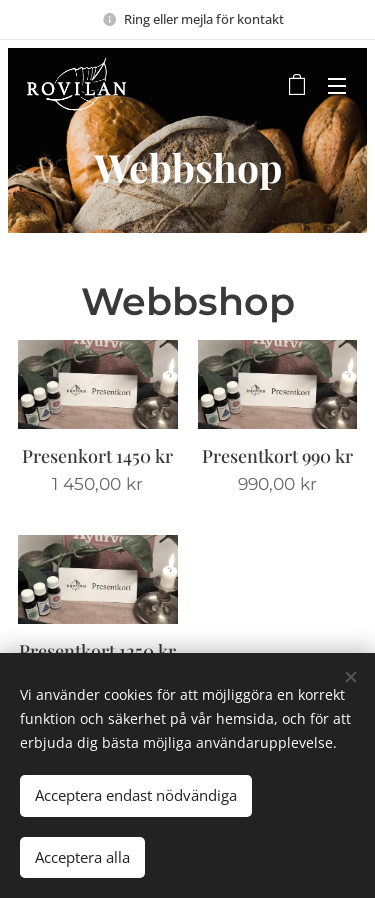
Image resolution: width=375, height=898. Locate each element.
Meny (337, 86)
